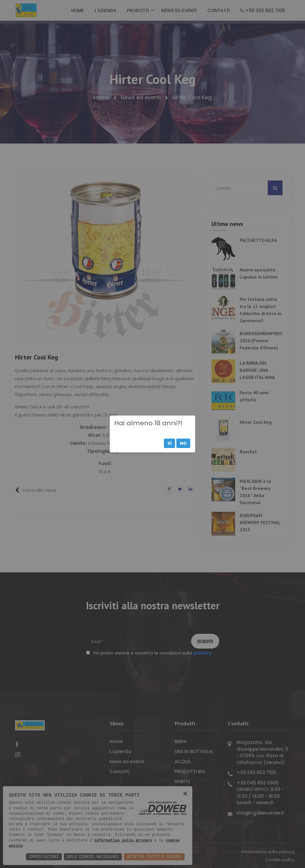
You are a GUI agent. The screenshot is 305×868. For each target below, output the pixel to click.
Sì (170, 443)
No (183, 443)
